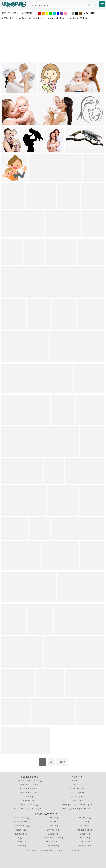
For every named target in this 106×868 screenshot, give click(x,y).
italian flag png (29, 793)
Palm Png (53, 818)
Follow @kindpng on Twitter (77, 809)
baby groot (34, 18)
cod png (29, 797)
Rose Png (21, 830)
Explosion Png (53, 842)
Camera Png (53, 822)
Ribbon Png (21, 834)
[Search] (90, 5)
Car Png (85, 822)
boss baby (21, 18)
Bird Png (85, 826)
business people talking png (29, 809)
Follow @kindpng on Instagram (77, 805)
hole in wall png (29, 805)
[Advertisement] (53, 41)
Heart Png (21, 846)
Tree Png (53, 826)
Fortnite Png (53, 846)
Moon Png (53, 834)
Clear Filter (90, 13)
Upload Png (77, 801)
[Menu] (102, 4)
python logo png (29, 789)
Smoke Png (53, 830)
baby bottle (73, 18)
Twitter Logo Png (21, 822)
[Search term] (61, 5)
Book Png (85, 838)
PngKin (21, 838)
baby (12, 18)
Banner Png (85, 846)
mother (84, 18)
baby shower (47, 18)
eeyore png (29, 801)
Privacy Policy (77, 797)
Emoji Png (85, 834)
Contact (77, 785)
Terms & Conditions (77, 789)
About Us (77, 781)
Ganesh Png (85, 842)
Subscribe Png (21, 818)
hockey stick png (29, 785)
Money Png (85, 818)
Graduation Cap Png (53, 838)
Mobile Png (21, 842)
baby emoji (60, 18)
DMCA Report (77, 793)
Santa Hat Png (21, 826)
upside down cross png (29, 781)
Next (62, 762)
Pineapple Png (85, 830)
